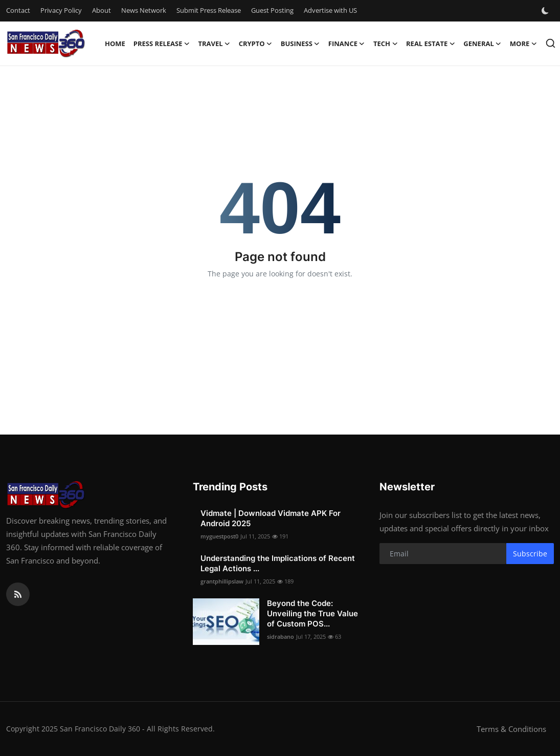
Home (115, 44)
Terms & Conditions (511, 729)
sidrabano (281, 636)
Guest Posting (272, 10)
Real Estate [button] (431, 44)
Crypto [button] (256, 44)
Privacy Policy (61, 10)
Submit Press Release (209, 10)
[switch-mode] (546, 11)
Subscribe (530, 554)
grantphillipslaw (222, 581)
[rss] (18, 594)
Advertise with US (330, 10)
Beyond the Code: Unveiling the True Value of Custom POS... (312, 613)
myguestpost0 (219, 536)
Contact (18, 10)
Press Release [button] (162, 44)
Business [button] (300, 44)
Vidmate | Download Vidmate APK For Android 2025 (271, 518)
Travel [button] (214, 44)
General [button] (482, 44)
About (102, 10)
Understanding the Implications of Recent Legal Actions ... (278, 563)
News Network (144, 10)
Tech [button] (386, 44)
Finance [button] (347, 44)
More (523, 44)
